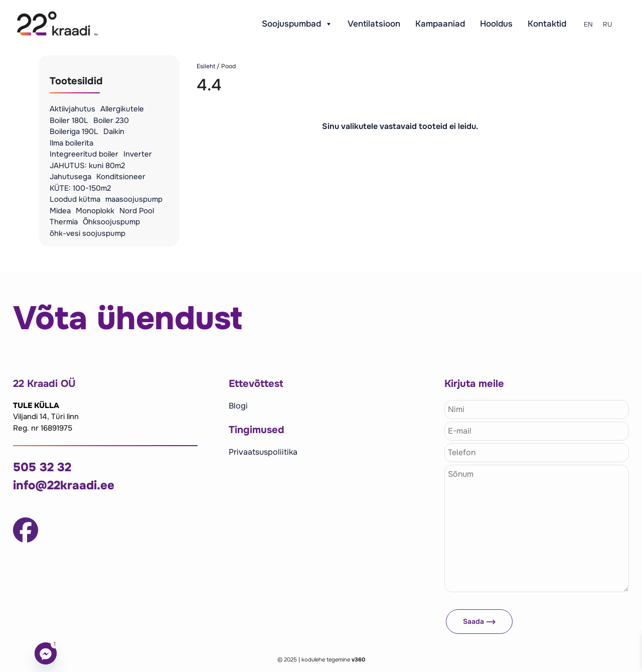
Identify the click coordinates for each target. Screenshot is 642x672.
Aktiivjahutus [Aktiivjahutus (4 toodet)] (72, 109)
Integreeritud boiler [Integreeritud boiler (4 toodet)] (84, 154)
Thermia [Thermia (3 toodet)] (64, 222)
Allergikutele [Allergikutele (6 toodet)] (122, 109)
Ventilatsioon (374, 24)
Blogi (238, 406)
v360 (358, 659)
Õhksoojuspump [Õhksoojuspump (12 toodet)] (111, 222)
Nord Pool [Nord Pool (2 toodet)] (137, 211)
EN (588, 24)
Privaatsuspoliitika (263, 452)
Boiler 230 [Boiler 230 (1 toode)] (111, 120)
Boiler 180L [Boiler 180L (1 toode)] (69, 120)
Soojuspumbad (297, 24)
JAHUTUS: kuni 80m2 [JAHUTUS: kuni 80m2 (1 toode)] (87, 166)
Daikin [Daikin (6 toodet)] (114, 131)
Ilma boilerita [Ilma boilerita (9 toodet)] (71, 143)
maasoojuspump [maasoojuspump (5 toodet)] (134, 199)
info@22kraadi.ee (64, 485)
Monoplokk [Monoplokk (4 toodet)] (95, 211)
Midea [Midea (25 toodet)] (60, 211)
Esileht (206, 66)
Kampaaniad (440, 24)
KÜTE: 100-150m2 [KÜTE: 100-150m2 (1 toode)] (80, 188)
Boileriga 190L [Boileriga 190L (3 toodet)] (74, 131)
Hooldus (496, 24)
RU (607, 24)
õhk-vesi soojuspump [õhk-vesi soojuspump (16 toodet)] (88, 233)
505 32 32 (42, 467)
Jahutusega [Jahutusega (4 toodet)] (70, 177)
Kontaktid (547, 24)
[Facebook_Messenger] (46, 653)
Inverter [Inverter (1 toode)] (138, 154)
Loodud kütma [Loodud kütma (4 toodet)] (75, 199)
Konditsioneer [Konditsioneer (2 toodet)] (121, 177)
